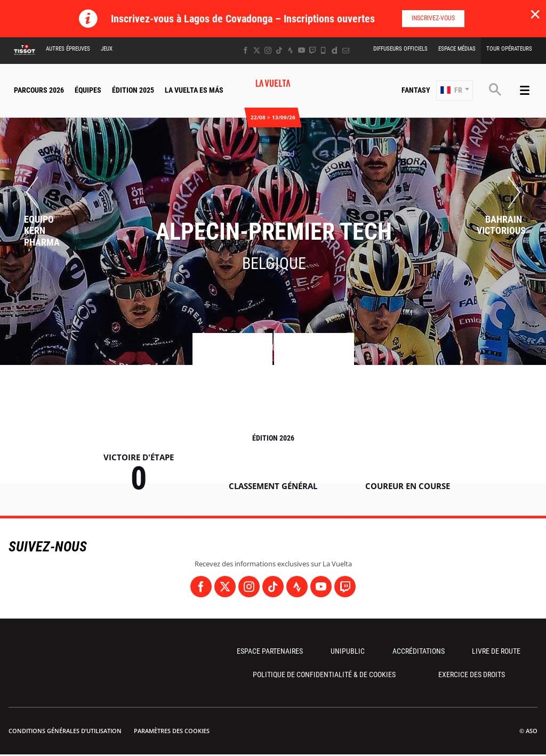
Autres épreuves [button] (68, 49)
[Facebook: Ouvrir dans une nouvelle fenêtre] (246, 50)
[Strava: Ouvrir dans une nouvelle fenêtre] (290, 50)
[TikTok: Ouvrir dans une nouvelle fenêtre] (279, 50)
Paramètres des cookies (172, 731)
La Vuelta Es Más (194, 90)
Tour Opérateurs (509, 49)
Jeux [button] (107, 49)
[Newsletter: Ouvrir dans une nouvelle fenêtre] (346, 50)
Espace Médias (457, 49)
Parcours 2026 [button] (39, 90)
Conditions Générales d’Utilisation (65, 731)
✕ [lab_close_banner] (535, 14)
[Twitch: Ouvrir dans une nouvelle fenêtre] (312, 50)
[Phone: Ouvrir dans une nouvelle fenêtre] (323, 50)
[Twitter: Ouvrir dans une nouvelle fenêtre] (257, 50)
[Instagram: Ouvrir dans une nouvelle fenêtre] (268, 50)
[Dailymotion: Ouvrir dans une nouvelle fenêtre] (335, 50)
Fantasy (416, 90)
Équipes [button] (88, 90)
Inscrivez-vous (433, 18)
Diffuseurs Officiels (400, 49)
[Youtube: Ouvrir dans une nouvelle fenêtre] (302, 50)
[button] (455, 91)
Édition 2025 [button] (133, 90)
